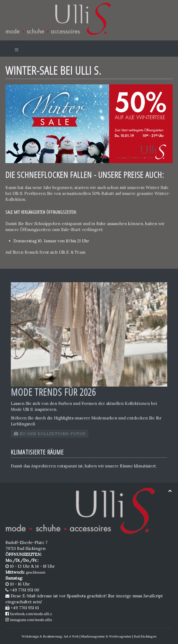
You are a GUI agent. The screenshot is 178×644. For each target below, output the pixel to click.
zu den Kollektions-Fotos (50, 434)
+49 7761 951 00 (22, 590)
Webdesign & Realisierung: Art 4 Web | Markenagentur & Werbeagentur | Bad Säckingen (89, 636)
